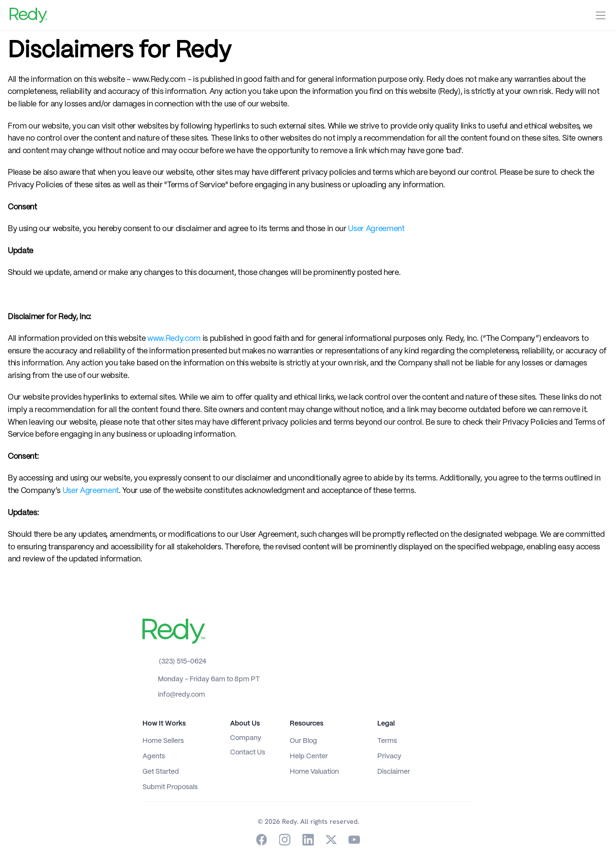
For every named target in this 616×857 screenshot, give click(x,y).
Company (246, 738)
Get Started (161, 772)
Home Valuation (314, 772)
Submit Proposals (170, 787)
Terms (387, 741)
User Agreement (376, 229)
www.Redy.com (173, 339)
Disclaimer (394, 772)
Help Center (309, 756)
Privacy (389, 756)
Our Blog (303, 741)
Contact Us (248, 753)
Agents (154, 756)
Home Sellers (163, 741)
